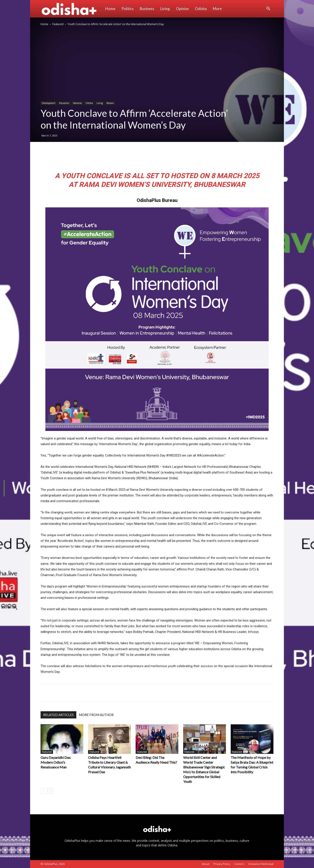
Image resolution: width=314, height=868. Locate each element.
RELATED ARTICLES (58, 715)
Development (49, 103)
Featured (58, 24)
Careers (239, 864)
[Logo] (71, 9)
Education (64, 103)
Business (147, 9)
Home (110, 9)
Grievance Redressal (261, 864)
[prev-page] (43, 791)
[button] (268, 9)
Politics (128, 9)
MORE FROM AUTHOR (96, 715)
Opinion (182, 9)
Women (110, 103)
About (206, 864)
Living (165, 9)
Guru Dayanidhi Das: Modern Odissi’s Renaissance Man (56, 762)
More (217, 9)
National (77, 103)
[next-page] (50, 791)
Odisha (201, 9)
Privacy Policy (222, 864)
